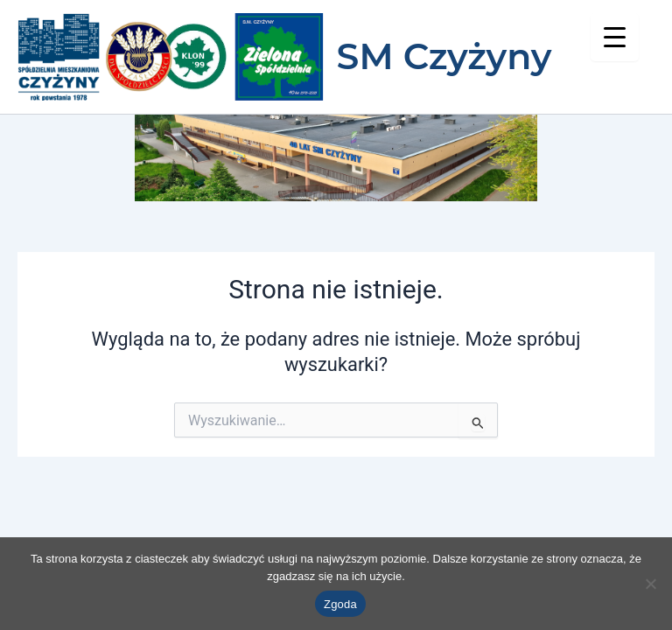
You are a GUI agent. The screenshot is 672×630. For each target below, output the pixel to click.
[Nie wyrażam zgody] (650, 584)
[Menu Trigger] (615, 37)
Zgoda (340, 604)
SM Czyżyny (444, 56)
